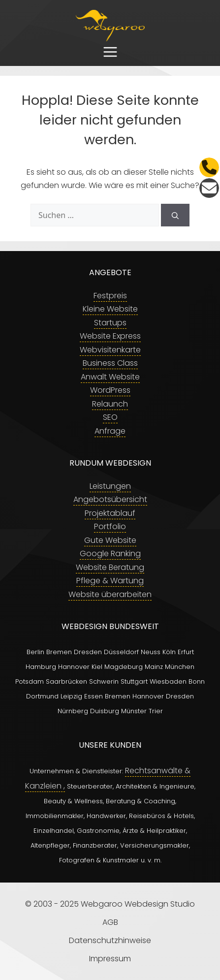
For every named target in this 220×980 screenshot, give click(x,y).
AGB (110, 922)
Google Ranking (110, 553)
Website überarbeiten (110, 594)
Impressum (110, 959)
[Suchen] (175, 215)
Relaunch (110, 404)
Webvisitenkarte (110, 350)
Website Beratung (110, 567)
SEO (110, 417)
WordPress (110, 390)
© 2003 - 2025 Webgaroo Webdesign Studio (110, 904)
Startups (110, 323)
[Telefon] (209, 167)
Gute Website (110, 540)
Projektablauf (110, 513)
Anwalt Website (110, 377)
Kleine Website (110, 309)
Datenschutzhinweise (110, 940)
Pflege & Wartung (110, 581)
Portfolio (110, 526)
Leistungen (110, 486)
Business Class (110, 363)
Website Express (110, 336)
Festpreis (110, 296)
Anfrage (110, 431)
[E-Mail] (209, 188)
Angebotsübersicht (110, 499)
